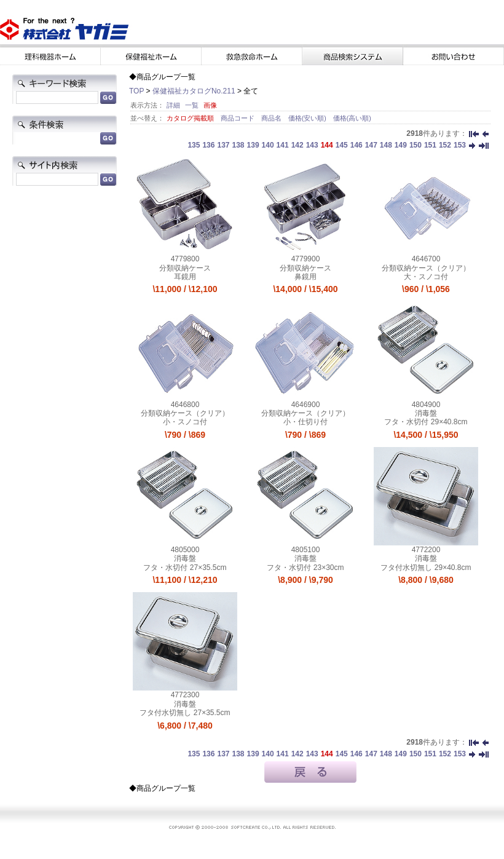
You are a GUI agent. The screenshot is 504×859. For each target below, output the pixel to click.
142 (297, 145)
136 (208, 145)
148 (386, 145)
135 (194, 145)
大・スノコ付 (426, 277)
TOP (136, 91)
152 (445, 145)
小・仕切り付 (305, 422)
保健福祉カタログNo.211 (194, 91)
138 (238, 145)
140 (268, 145)
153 (460, 145)
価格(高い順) (352, 118)
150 (415, 145)
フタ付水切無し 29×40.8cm (426, 568)
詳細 (173, 105)
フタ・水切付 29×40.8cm (426, 422)
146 (356, 145)
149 (401, 145)
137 (223, 145)
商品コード (238, 118)
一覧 (192, 105)
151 (430, 145)
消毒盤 (426, 413)
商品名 (272, 118)
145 (342, 145)
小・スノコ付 (185, 422)
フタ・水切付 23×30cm (305, 568)
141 (283, 145)
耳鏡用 (185, 277)
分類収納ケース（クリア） (426, 268)
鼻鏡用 (305, 277)
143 (312, 145)
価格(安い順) (308, 118)
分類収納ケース (185, 268)
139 (253, 145)
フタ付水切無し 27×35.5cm (185, 713)
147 (371, 145)
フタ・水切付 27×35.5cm (185, 568)
